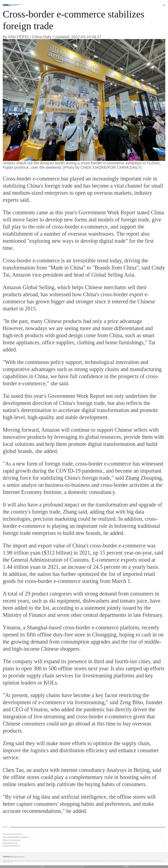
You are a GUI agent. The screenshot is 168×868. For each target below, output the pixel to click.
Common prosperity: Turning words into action (13, 834)
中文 (42, 866)
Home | (5, 7)
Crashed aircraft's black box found (10, 843)
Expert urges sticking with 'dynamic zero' (11, 846)
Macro (9, 7)
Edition (21, 4)
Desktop (126, 866)
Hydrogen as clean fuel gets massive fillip (11, 840)
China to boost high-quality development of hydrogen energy (16, 837)
